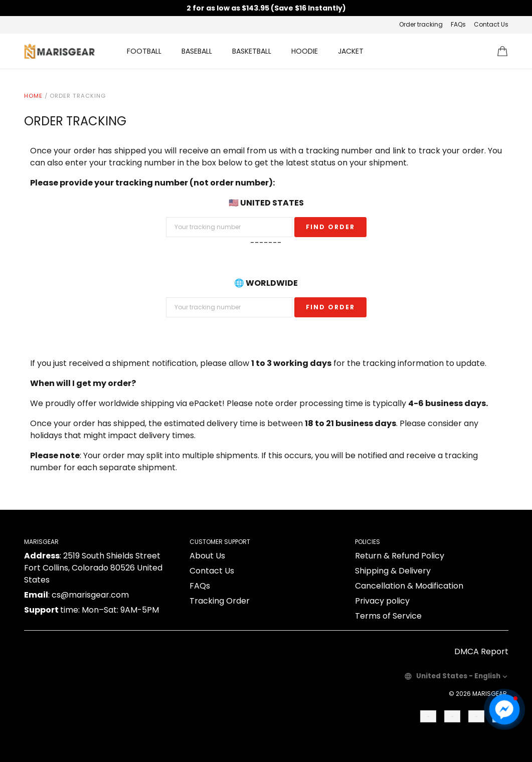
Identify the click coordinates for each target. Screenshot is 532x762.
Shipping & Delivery (393, 571)
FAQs (458, 24)
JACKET (351, 51)
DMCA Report (481, 651)
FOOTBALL (144, 51)
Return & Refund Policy (400, 556)
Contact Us (491, 24)
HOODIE (305, 51)
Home (33, 96)
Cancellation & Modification (409, 586)
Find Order (330, 227)
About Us (207, 556)
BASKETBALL (252, 51)
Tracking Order (220, 601)
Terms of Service (388, 616)
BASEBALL (197, 51)
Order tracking (421, 24)
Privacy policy (382, 601)
